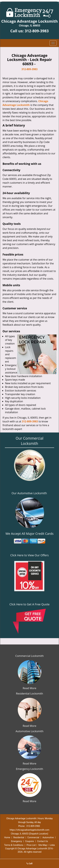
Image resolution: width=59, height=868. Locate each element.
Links (52, 845)
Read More (29, 688)
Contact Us (43, 841)
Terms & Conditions (14, 845)
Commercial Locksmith (29, 656)
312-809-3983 (37, 31)
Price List (31, 845)
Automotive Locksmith (29, 731)
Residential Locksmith (29, 693)
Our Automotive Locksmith (29, 493)
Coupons (30, 841)
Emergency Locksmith (29, 769)
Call (29, 863)
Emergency (16, 841)
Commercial (33, 837)
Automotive (48, 837)
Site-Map (43, 845)
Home (7, 837)
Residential (19, 837)
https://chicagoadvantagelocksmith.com (30, 830)
